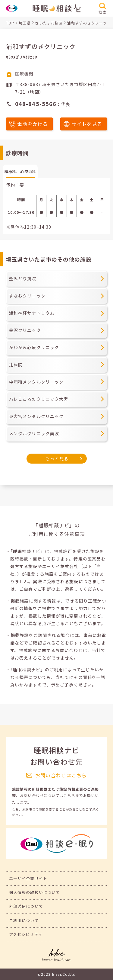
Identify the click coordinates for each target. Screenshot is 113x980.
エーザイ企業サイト (28, 878)
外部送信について (26, 906)
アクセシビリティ (26, 934)
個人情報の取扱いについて (35, 892)
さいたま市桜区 (49, 23)
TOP (10, 23)
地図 (34, 92)
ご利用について (24, 920)
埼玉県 (25, 23)
